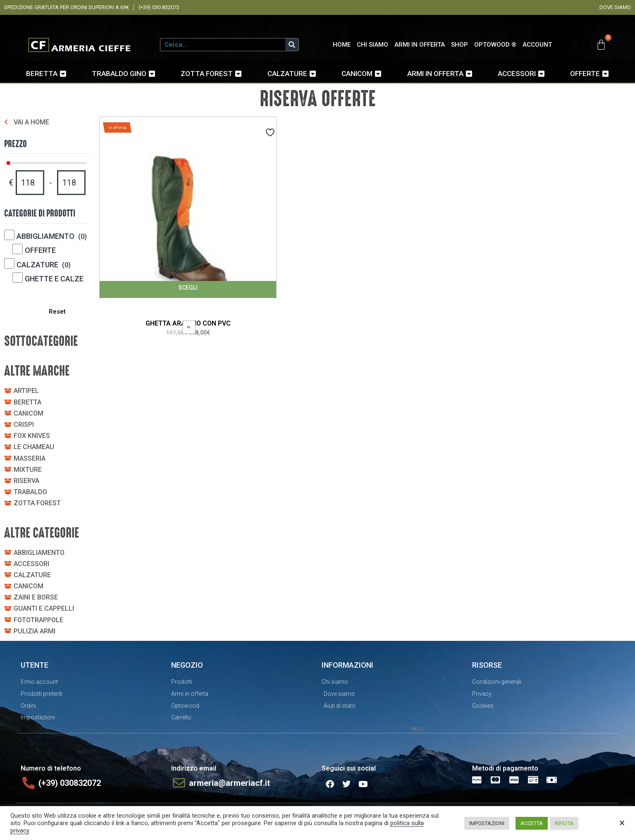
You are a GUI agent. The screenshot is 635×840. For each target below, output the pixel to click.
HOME (342, 45)
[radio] (189, 327)
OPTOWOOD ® (495, 45)
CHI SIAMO (372, 45)
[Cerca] (292, 45)
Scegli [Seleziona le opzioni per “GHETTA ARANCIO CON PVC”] (188, 288)
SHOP (460, 45)
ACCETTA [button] (532, 823)
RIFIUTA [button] (564, 823)
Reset (56, 312)
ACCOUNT (537, 45)
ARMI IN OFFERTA (420, 45)
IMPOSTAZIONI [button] (487, 823)
